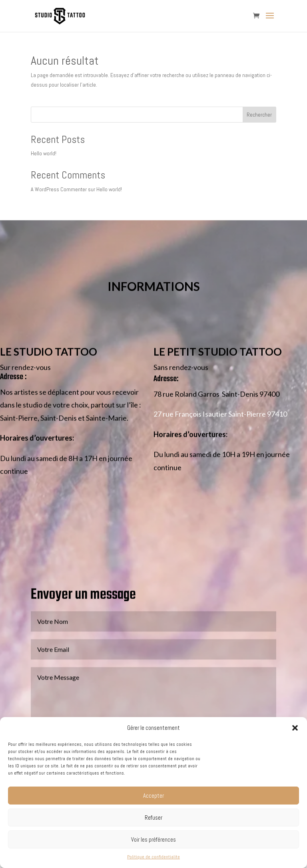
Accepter (153, 796)
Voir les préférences (153, 839)
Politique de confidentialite (153, 857)
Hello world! (44, 153)
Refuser (153, 817)
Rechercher (259, 115)
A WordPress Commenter (59, 189)
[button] (295, 728)
